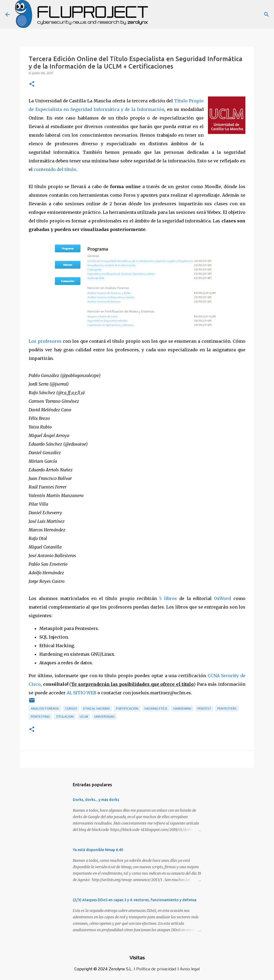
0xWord (222, 598)
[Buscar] (267, 14)
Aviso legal (190, 969)
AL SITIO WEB (81, 693)
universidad (104, 717)
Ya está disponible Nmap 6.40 (98, 850)
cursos (71, 709)
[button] (32, 84)
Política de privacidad (156, 969)
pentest (204, 709)
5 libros (168, 598)
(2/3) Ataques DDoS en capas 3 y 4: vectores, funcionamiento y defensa (135, 900)
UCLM (84, 717)
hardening (182, 709)
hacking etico (156, 709)
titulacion (65, 717)
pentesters (227, 709)
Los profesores (45, 341)
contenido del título (55, 169)
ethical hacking (96, 709)
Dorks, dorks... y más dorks (96, 800)
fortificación (127, 709)
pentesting (40, 717)
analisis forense (45, 709)
